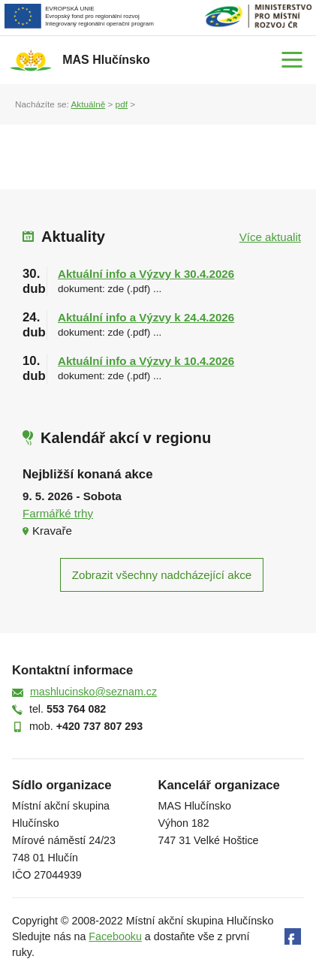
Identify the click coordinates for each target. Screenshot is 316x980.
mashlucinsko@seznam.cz (93, 692)
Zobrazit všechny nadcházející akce (162, 575)
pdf (122, 104)
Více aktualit (270, 237)
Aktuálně (88, 104)
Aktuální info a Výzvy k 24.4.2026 (146, 317)
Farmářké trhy (58, 513)
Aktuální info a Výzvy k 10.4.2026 (146, 361)
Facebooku (115, 936)
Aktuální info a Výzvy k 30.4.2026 (146, 274)
